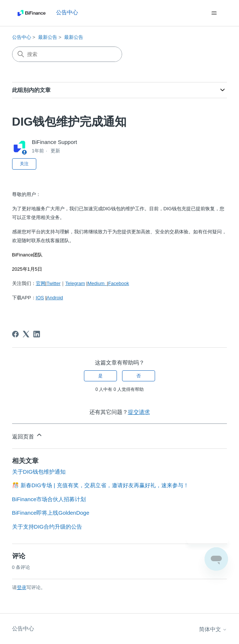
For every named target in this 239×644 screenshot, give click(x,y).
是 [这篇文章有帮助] (100, 376)
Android (55, 298)
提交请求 (139, 412)
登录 (22, 587)
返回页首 (27, 435)
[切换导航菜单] (214, 13)
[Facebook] (15, 334)
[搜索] (67, 54)
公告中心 (22, 37)
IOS (40, 298)
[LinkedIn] (37, 334)
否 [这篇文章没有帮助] (139, 376)
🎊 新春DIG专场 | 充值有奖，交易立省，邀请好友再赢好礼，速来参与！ (100, 485)
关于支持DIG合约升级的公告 (47, 527)
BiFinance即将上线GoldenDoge (51, 513)
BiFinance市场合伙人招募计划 (49, 499)
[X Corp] (26, 334)
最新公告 (48, 37)
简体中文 (213, 629)
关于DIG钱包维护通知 (39, 472)
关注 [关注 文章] (24, 164)
